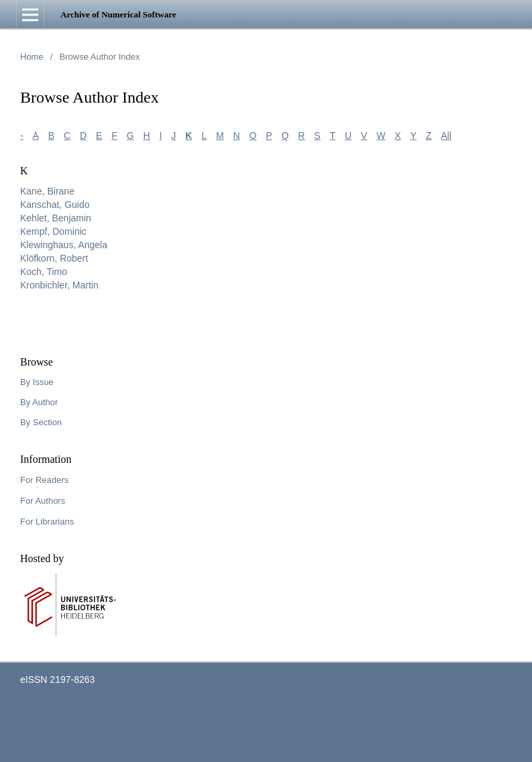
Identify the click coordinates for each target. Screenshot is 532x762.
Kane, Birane (47, 191)
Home (32, 57)
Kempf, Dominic (53, 231)
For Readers (44, 480)
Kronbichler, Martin (59, 285)
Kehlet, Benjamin (56, 218)
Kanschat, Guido (55, 205)
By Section (41, 422)
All (446, 135)
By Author (39, 402)
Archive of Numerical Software (118, 14)
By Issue (37, 382)
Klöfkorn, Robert (54, 258)
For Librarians (47, 522)
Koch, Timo (44, 272)
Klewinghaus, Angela (64, 245)
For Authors (43, 501)
